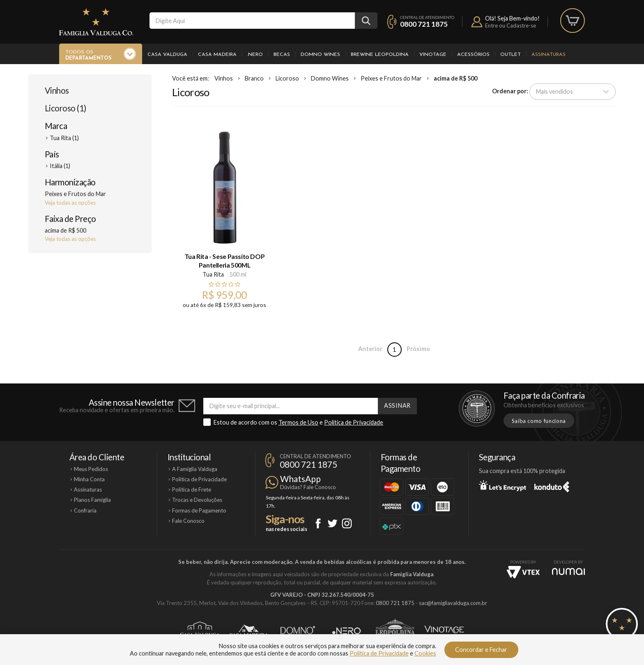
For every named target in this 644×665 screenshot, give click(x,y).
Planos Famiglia (92, 500)
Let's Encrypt (503, 485)
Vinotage (433, 55)
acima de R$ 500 (455, 78)
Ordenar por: (510, 91)
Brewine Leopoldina (380, 55)
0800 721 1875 (424, 24)
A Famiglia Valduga (195, 469)
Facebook (318, 523)
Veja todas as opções (70, 203)
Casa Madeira (217, 55)
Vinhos (57, 90)
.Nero (255, 55)
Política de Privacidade (354, 422)
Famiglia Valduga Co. (96, 22)
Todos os (88, 55)
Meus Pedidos (91, 469)
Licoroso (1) (66, 108)
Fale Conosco (188, 521)
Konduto (552, 485)
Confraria (85, 510)
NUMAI (568, 571)
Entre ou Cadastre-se (511, 25)
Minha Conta (89, 479)
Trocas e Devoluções (197, 500)
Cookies (425, 653)
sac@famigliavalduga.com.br (453, 603)
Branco (254, 78)
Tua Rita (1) (64, 138)
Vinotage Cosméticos (444, 631)
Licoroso (287, 78)
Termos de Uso (298, 422)
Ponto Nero (346, 631)
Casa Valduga (167, 55)
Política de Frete (192, 490)
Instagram (347, 523)
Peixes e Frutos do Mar (391, 78)
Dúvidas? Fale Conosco (308, 487)
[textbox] (252, 21)
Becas (282, 55)
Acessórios (473, 55)
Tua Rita (213, 274)
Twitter (332, 523)
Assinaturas (549, 55)
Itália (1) (60, 166)
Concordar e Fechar (481, 650)
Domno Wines (320, 55)
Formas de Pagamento (199, 510)
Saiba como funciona (539, 421)
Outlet (511, 55)
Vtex (523, 572)
